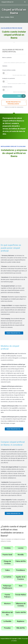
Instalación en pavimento (9, 78)
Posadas (7, 628)
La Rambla (7, 621)
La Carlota (7, 577)
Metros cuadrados (7, 58)
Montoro (7, 604)
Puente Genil (7, 555)
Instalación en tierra (7, 87)
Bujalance (21, 621)
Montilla (21, 555)
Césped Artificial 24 (7, 2)
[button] (14, 103)
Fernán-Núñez (21, 595)
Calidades (5, 66)
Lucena (21, 548)
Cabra (7, 570)
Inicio (2, 17)
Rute (21, 586)
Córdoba (7, 17)
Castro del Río (21, 612)
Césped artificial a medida (9, 70)
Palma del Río (21, 561)
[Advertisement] (14, 173)
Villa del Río (21, 628)
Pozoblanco (21, 570)
